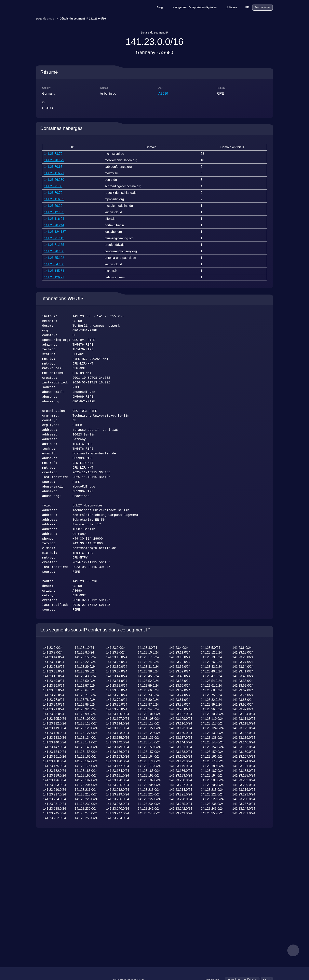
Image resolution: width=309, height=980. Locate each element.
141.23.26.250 (54, 180)
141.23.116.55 (54, 199)
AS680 (163, 94)
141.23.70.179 (54, 160)
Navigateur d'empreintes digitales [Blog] (192, 7)
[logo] (56, 7)
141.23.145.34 (54, 271)
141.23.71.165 (54, 245)
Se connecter (263, 7)
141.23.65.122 (54, 258)
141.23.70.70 (53, 193)
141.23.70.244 (54, 225)
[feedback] (293, 950)
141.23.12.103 (54, 212)
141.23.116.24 (54, 219)
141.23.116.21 (54, 173)
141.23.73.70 (53, 154)
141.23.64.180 (54, 264)
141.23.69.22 (53, 206)
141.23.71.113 (54, 238)
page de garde (45, 19)
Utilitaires (229, 7)
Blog (157, 7)
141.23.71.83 (53, 186)
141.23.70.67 (53, 167)
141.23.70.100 (54, 251)
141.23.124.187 (55, 232)
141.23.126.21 (54, 277)
